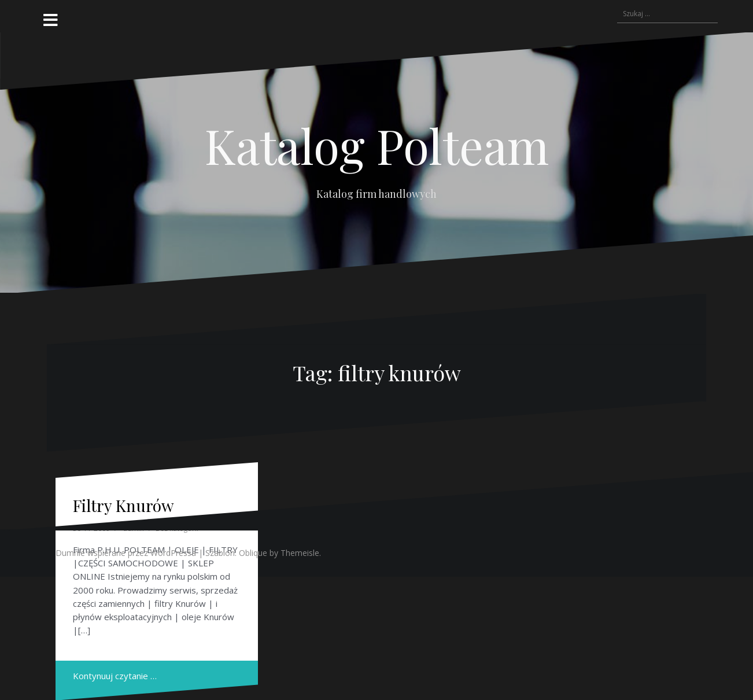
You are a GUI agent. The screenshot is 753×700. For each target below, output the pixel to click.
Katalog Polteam (377, 145)
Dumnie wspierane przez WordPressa (126, 553)
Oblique (253, 553)
